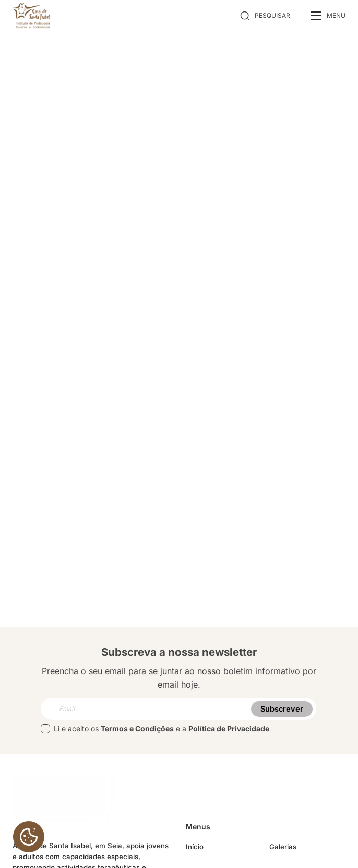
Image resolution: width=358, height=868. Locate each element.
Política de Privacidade (229, 729)
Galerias (283, 847)
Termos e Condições (137, 729)
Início (195, 847)
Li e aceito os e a (155, 729)
